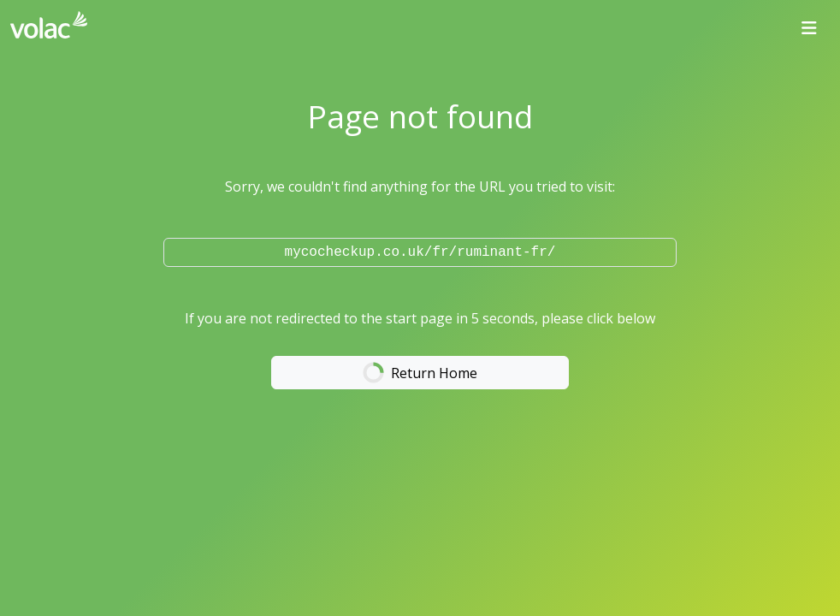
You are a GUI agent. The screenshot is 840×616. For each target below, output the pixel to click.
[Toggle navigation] (809, 28)
